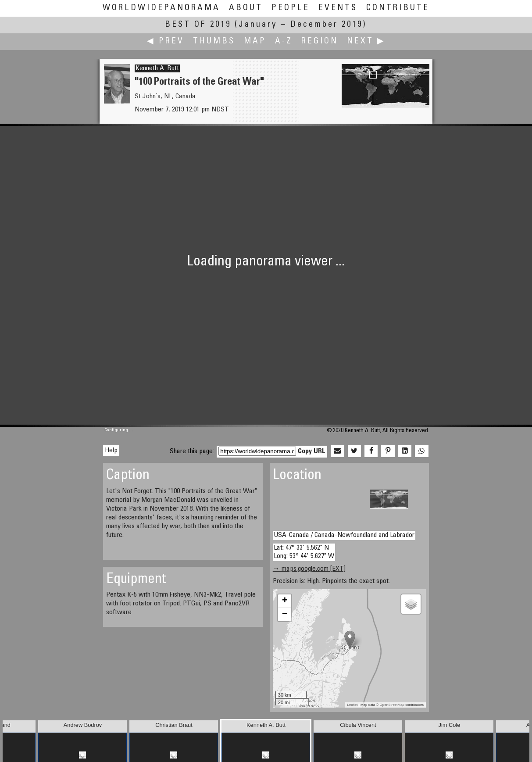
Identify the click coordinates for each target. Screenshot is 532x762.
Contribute (398, 8)
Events (338, 8)
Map (255, 41)
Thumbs (214, 41)
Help (111, 451)
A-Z (284, 41)
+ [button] (285, 601)
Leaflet (352, 705)
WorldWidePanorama (161, 8)
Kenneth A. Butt (157, 68)
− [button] (285, 615)
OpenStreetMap (392, 705)
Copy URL (312, 451)
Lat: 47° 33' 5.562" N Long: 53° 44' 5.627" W (304, 552)
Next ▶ (366, 41)
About (246, 8)
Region (320, 41)
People (291, 8)
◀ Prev (166, 41)
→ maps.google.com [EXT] (309, 569)
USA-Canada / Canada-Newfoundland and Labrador (344, 535)
